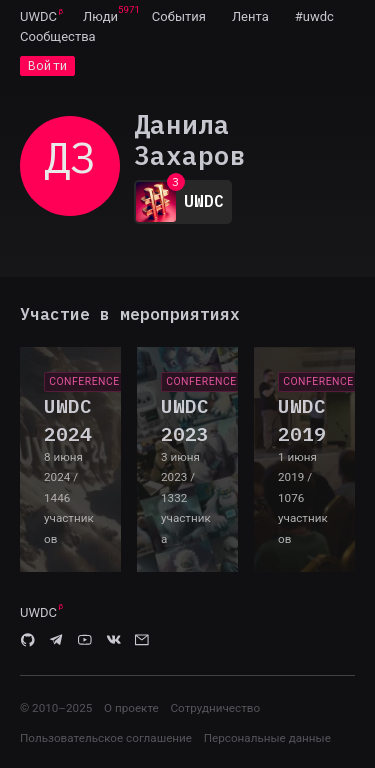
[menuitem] (38, 16)
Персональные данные (267, 738)
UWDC (38, 16)
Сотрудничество (215, 708)
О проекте (131, 708)
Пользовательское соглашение (106, 738)
